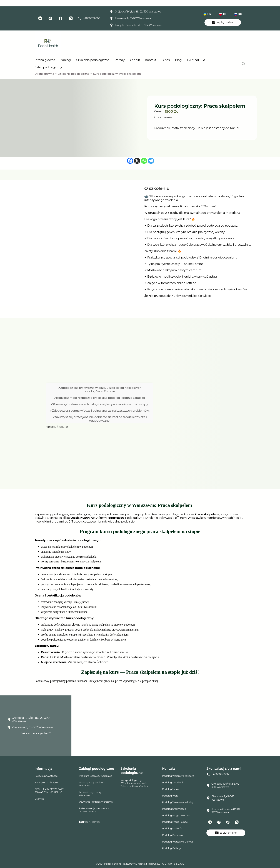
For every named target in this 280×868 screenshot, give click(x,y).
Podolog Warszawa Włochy (178, 802)
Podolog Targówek (173, 782)
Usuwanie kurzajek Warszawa (96, 802)
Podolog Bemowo (172, 835)
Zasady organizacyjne (47, 782)
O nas (166, 60)
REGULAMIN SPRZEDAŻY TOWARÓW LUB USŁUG (49, 791)
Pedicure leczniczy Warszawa (96, 776)
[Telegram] (151, 161)
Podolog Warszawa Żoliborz (178, 776)
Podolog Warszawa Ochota (177, 842)
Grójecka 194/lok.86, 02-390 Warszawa (135, 12)
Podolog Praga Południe (176, 815)
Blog (178, 60)
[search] (244, 64)
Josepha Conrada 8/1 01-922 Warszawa (136, 25)
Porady (120, 60)
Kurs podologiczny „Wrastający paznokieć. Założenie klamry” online (135, 783)
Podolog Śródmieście (174, 809)
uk (207, 14)
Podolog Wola (170, 796)
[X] (137, 161)
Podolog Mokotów (173, 828)
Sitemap (39, 799)
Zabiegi (66, 60)
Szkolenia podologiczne (93, 60)
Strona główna (45, 60)
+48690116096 (89, 18)
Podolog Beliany (171, 848)
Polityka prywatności (46, 776)
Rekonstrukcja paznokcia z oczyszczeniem (94, 810)
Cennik (135, 60)
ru (238, 14)
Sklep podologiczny (48, 67)
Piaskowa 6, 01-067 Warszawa (130, 18)
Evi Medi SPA (196, 60)
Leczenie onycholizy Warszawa (90, 794)
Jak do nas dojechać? (36, 733)
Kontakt (151, 60)
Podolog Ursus (170, 789)
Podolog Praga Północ (175, 822)
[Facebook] (130, 161)
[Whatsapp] (144, 161)
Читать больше (57, 427)
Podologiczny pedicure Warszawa (92, 784)
